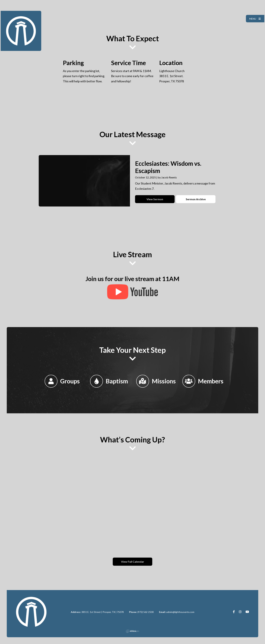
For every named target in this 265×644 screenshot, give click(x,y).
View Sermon (155, 199)
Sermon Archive (196, 199)
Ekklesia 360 (132, 631)
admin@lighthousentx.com (180, 612)
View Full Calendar (133, 562)
